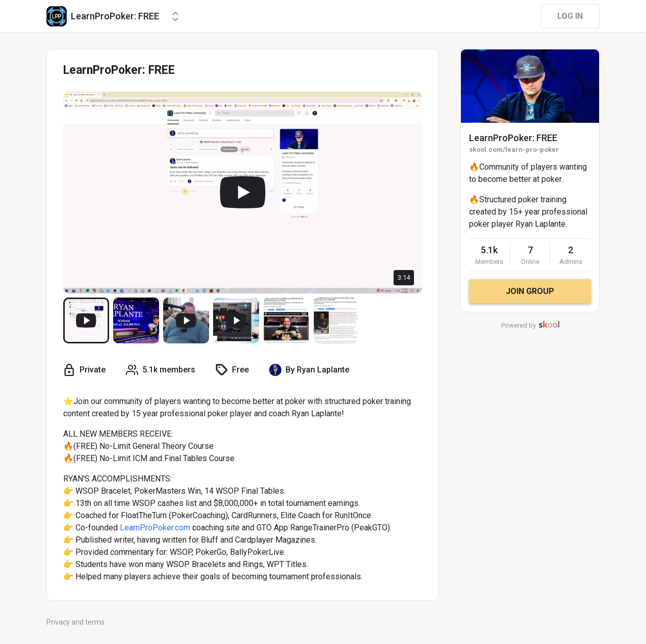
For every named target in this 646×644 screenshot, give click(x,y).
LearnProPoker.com (155, 528)
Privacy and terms (75, 622)
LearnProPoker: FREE (513, 138)
